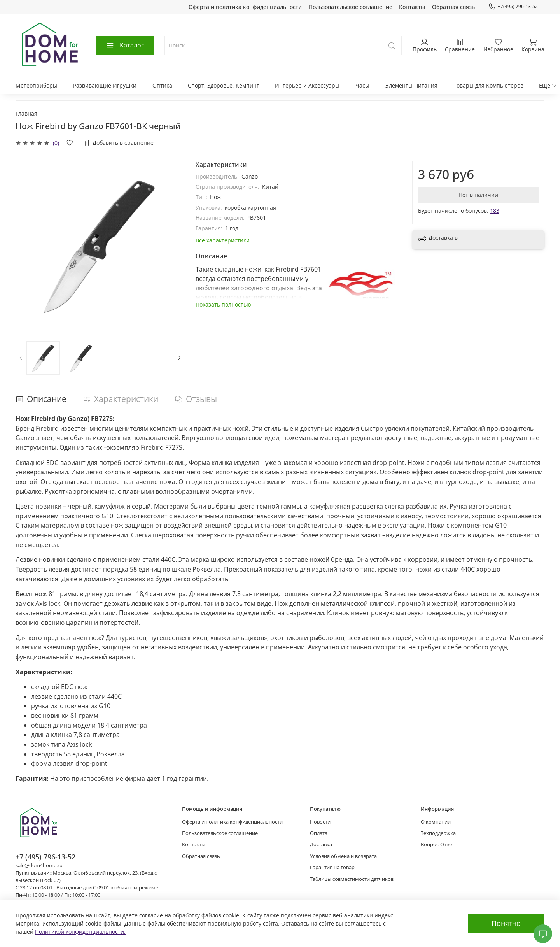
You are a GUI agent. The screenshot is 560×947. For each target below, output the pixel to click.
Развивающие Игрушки (105, 85)
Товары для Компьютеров (488, 85)
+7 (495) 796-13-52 (45, 857)
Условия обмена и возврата (343, 856)
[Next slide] (179, 358)
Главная (26, 113)
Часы (362, 85)
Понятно (506, 923)
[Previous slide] (21, 358)
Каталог (125, 45)
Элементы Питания (411, 85)
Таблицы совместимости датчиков (352, 879)
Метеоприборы (36, 85)
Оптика (162, 85)
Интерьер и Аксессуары (307, 85)
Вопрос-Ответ (437, 844)
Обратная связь (453, 7)
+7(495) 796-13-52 (513, 7)
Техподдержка (438, 833)
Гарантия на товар (332, 867)
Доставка (321, 844)
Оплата (319, 833)
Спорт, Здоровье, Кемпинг (223, 85)
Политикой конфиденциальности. (80, 932)
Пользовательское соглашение (351, 7)
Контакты (412, 7)
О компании (436, 822)
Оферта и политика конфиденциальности (245, 7)
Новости (320, 822)
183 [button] (495, 211)
